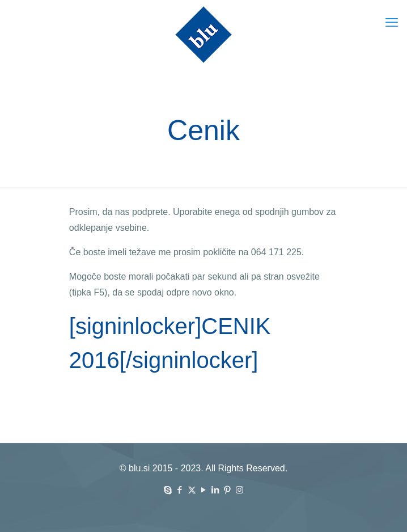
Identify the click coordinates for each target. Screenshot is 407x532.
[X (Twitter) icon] (192, 490)
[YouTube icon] (204, 490)
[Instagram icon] (239, 490)
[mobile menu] (392, 23)
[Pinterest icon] (228, 490)
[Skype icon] (168, 490)
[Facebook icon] (180, 490)
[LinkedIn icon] (216, 490)
